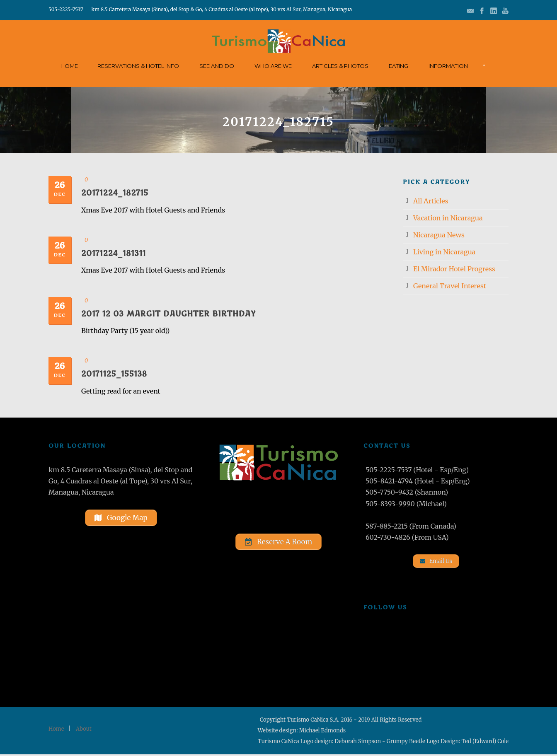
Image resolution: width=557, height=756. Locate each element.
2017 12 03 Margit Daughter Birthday (168, 314)
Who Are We (273, 66)
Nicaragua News (439, 235)
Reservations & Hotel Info (138, 66)
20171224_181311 (114, 254)
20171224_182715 (115, 193)
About (84, 731)
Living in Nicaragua (444, 252)
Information (448, 66)
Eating (398, 66)
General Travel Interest (450, 286)
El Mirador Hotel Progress (454, 269)
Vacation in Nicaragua (448, 218)
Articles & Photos (340, 66)
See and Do (217, 66)
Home (69, 66)
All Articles (431, 201)
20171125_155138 (114, 374)
